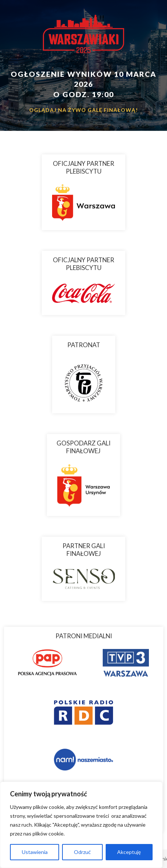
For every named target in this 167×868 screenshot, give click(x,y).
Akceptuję (129, 852)
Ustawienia (35, 852)
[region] (81, 825)
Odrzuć (82, 852)
